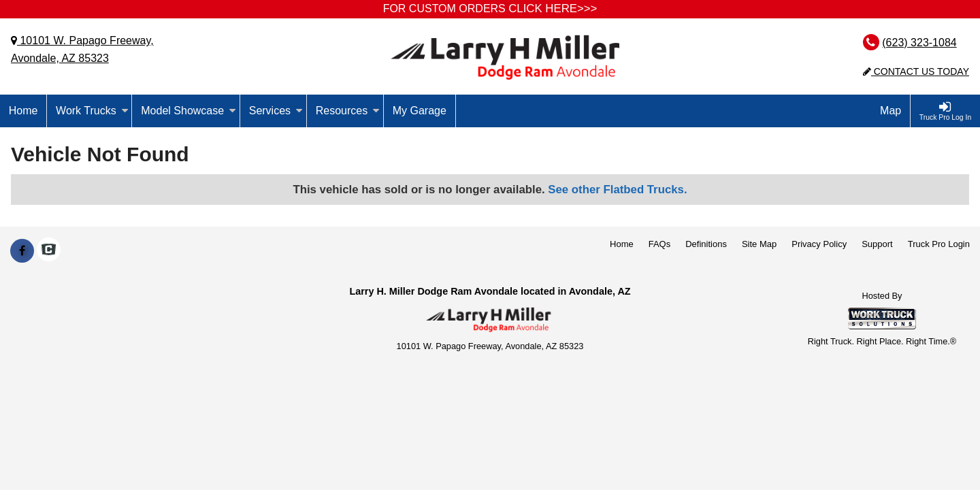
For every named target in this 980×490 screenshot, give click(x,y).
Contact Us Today (916, 71)
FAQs (660, 244)
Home (23, 111)
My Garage (420, 111)
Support (877, 244)
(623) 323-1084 (919, 43)
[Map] (891, 111)
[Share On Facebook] (22, 251)
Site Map (759, 244)
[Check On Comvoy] (49, 251)
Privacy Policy (819, 244)
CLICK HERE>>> (553, 9)
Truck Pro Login (939, 244)
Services (276, 111)
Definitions (706, 244)
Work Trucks (92, 111)
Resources (348, 111)
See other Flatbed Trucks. (617, 190)
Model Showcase (189, 111)
